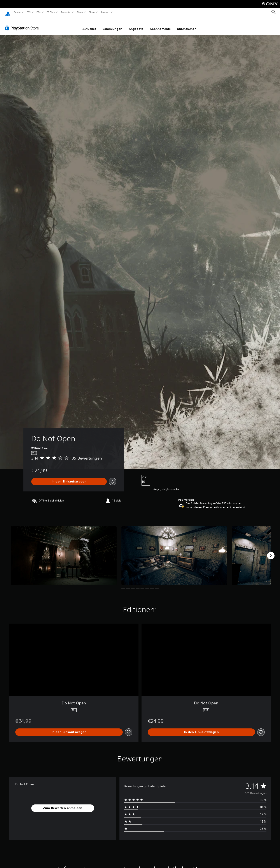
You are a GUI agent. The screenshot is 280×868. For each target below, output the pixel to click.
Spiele (17, 12)
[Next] (271, 552)
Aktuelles (89, 25)
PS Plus (51, 12)
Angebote (136, 25)
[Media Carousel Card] (64, 551)
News (80, 12)
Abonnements (160, 25)
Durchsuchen (187, 25)
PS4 (39, 12)
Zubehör (66, 12)
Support (105, 12)
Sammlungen (112, 25)
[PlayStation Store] (23, 24)
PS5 (29, 12)
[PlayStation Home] (8, 12)
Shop (92, 12)
